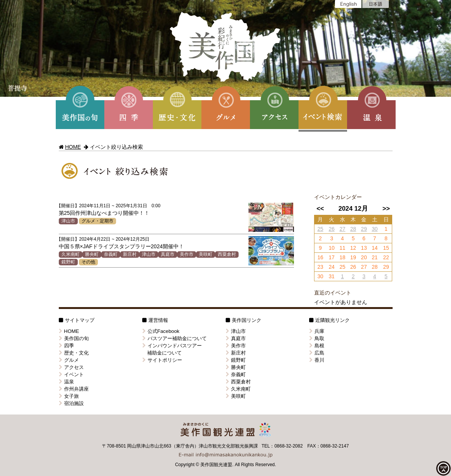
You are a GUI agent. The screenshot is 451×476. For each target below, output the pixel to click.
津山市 (68, 221)
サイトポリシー (162, 360)
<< (320, 209)
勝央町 (92, 254)
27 (343, 229)
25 (321, 229)
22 (386, 257)
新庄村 (130, 254)
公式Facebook (161, 331)
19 (353, 257)
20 (364, 257)
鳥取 (317, 338)
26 (332, 229)
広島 (317, 353)
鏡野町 (68, 262)
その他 (88, 262)
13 (364, 248)
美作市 (187, 254)
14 (375, 248)
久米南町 (71, 254)
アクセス (71, 367)
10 (332, 248)
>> (386, 209)
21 (375, 257)
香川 (317, 360)
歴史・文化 (74, 353)
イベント (71, 374)
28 (353, 229)
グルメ (69, 360)
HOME (73, 147)
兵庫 (317, 331)
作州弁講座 (74, 389)
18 (343, 257)
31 (332, 276)
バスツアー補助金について (174, 338)
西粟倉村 (227, 254)
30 (375, 229)
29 (364, 229)
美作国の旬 (74, 338)
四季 (66, 346)
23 (321, 267)
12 (353, 248)
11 (343, 248)
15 (386, 248)
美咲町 (206, 254)
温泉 (66, 382)
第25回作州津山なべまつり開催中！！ (104, 213)
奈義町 (111, 254)
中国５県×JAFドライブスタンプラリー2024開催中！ (121, 246)
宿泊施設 (71, 403)
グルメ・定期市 (97, 221)
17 (332, 257)
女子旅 (69, 396)
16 (321, 257)
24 (332, 267)
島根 (317, 346)
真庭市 (168, 254)
